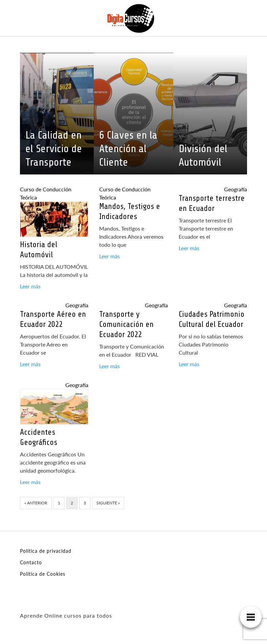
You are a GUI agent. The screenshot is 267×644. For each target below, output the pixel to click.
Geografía (236, 189)
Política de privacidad (46, 551)
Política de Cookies (43, 574)
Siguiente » (108, 503)
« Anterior (36, 503)
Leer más (30, 286)
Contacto (31, 562)
